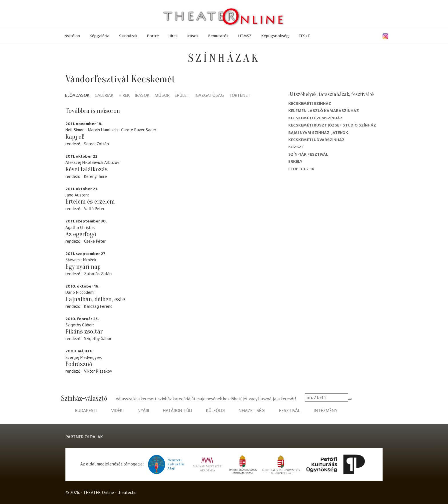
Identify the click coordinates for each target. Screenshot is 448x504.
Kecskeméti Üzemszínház (315, 118)
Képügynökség (275, 36)
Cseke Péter (95, 241)
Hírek (173, 36)
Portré (153, 36)
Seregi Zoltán (96, 144)
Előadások (77, 96)
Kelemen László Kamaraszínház (324, 111)
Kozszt (296, 147)
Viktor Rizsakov (98, 371)
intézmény (326, 411)
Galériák (104, 96)
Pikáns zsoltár (84, 332)
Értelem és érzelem (90, 202)
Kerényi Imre (95, 176)
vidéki (117, 411)
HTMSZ (245, 36)
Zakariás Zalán (98, 274)
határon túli (178, 411)
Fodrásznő (79, 364)
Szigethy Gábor (98, 339)
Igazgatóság (209, 96)
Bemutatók (218, 36)
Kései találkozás (87, 169)
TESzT (304, 36)
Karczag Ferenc (98, 306)
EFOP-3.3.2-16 (301, 169)
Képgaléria (100, 36)
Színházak (128, 36)
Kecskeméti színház (310, 104)
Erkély (295, 161)
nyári (143, 411)
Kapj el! (75, 137)
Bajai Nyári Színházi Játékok (318, 133)
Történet (240, 96)
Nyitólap (72, 36)
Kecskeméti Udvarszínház (316, 140)
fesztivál (290, 411)
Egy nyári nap (83, 267)
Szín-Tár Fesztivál (308, 154)
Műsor (162, 96)
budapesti (86, 411)
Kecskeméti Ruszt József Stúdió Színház (332, 125)
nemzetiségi (252, 411)
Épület (182, 96)
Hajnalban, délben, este (95, 299)
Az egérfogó (81, 234)
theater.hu (127, 492)
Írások (193, 36)
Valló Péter (94, 209)
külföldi (215, 411)
